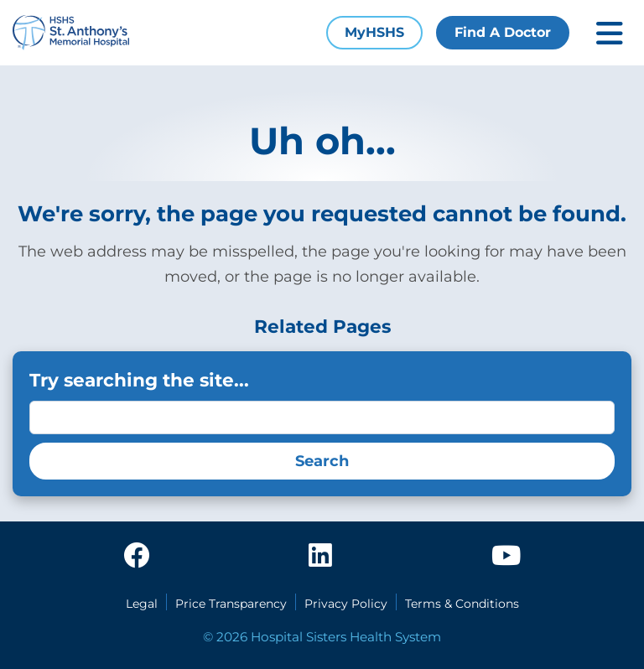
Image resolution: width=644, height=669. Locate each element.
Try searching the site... (139, 380)
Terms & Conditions (462, 604)
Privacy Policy (346, 604)
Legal (142, 604)
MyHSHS (374, 32)
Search (322, 461)
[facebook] (137, 557)
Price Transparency (231, 604)
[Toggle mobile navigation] (610, 33)
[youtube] (506, 557)
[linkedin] (320, 557)
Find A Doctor (503, 32)
